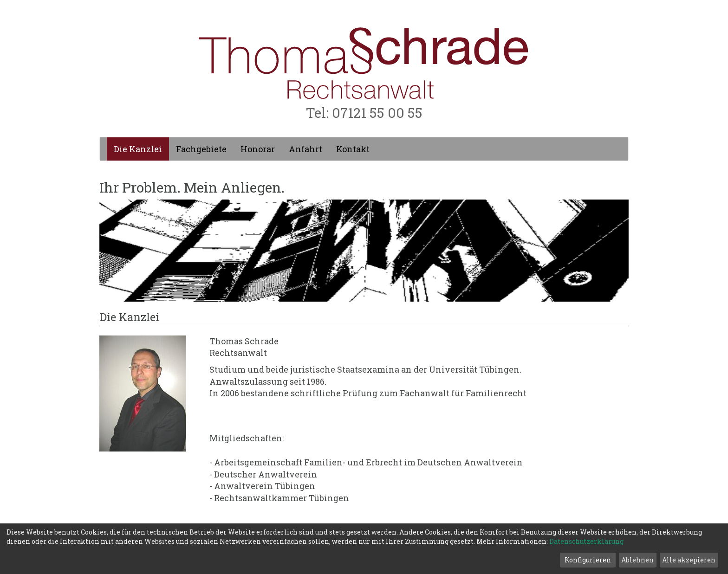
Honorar (258, 149)
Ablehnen (637, 560)
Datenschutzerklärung (586, 541)
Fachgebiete (201, 149)
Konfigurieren (588, 560)
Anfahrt (305, 149)
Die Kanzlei (138, 149)
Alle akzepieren (689, 560)
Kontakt (353, 149)
